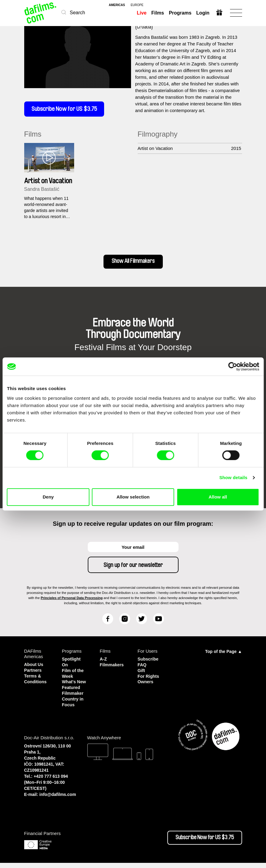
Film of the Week (74, 675)
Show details (233, 477)
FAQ (142, 666)
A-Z (104, 661)
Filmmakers (112, 666)
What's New (69, 686)
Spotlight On (72, 664)
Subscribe (149, 661)
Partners (33, 672)
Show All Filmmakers (133, 263)
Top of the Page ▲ (224, 654)
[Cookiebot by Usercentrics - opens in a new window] (233, 366)
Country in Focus (73, 707)
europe (137, 5)
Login (203, 13)
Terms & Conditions (36, 680)
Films (157, 13)
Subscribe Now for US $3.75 (67, 110)
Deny (48, 497)
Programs (180, 13)
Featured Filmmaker (73, 696)
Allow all (218, 497)
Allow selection (133, 497)
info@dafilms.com (58, 800)
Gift (142, 672)
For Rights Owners (149, 680)
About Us (34, 666)
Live (141, 13)
